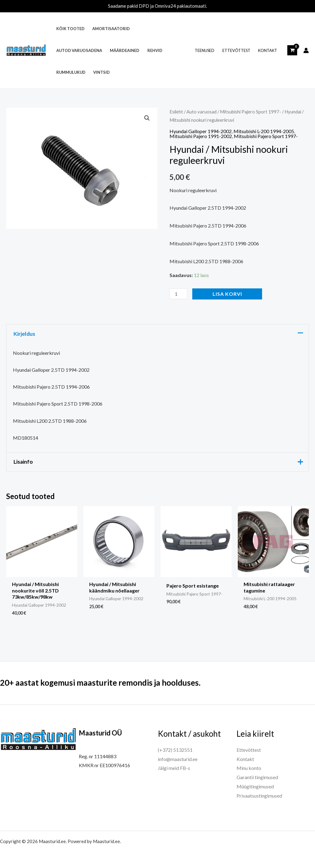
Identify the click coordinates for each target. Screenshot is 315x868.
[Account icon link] (306, 50)
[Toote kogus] (178, 294)
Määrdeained (125, 50)
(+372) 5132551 (175, 750)
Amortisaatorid (111, 29)
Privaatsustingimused (259, 796)
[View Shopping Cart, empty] (292, 50)
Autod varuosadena (79, 50)
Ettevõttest (236, 50)
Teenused (205, 50)
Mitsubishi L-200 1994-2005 (264, 131)
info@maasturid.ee (178, 759)
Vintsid (102, 72)
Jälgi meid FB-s (174, 768)
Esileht (176, 112)
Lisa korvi (227, 294)
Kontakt (268, 50)
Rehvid (155, 50)
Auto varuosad (201, 112)
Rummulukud (71, 72)
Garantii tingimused (257, 777)
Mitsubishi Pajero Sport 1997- (251, 112)
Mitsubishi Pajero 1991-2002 (201, 136)
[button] (147, 118)
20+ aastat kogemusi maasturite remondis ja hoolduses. (100, 683)
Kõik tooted (70, 29)
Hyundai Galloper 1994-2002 (201, 131)
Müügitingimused (255, 786)
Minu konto (249, 768)
